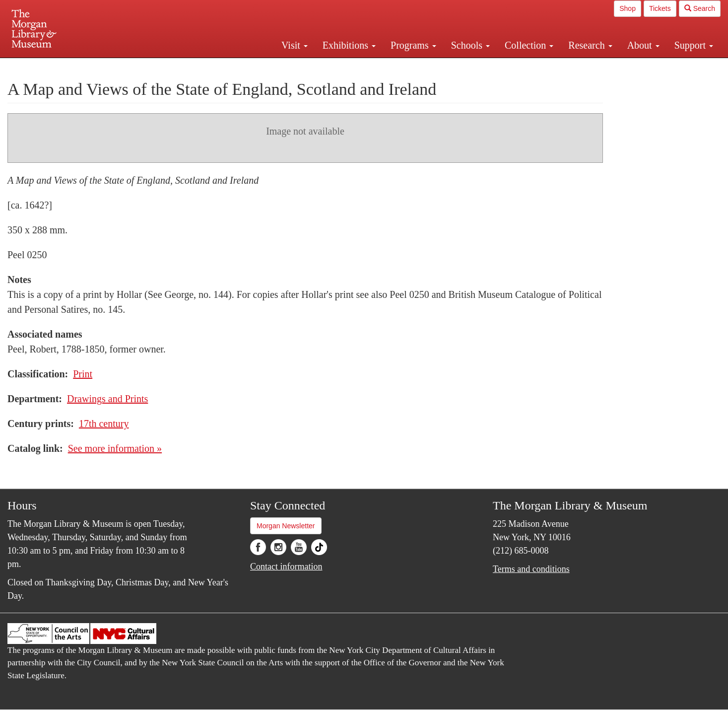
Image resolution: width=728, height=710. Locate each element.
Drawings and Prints (107, 399)
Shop (628, 8)
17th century (104, 424)
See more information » (115, 448)
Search (700, 8)
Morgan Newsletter (286, 526)
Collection (529, 45)
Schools (470, 45)
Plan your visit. (246, 67)
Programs (413, 45)
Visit (295, 45)
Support (694, 45)
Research (590, 45)
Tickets (660, 8)
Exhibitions (349, 45)
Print (83, 374)
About (643, 45)
